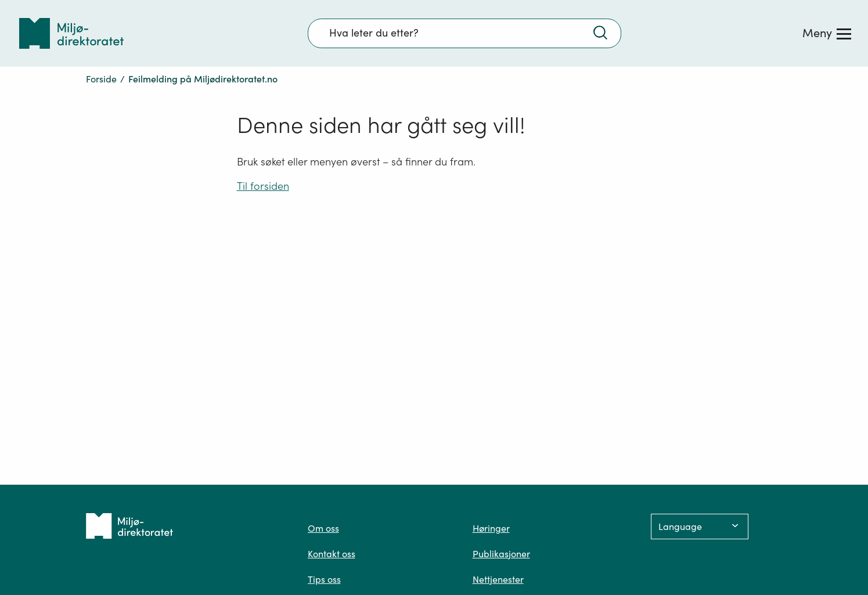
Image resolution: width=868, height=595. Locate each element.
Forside (101, 79)
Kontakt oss (332, 554)
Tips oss (324, 579)
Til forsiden (263, 186)
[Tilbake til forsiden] (71, 33)
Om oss (323, 528)
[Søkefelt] (464, 33)
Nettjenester (498, 579)
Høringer (491, 528)
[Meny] (827, 33)
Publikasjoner (501, 554)
